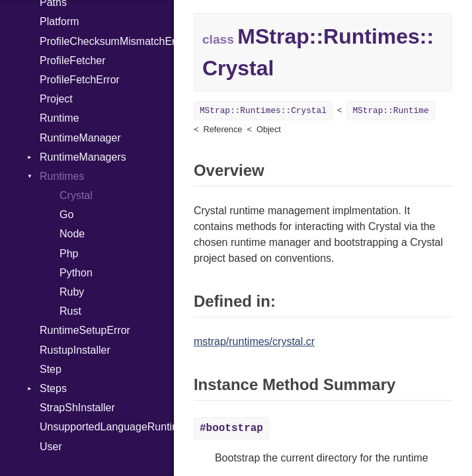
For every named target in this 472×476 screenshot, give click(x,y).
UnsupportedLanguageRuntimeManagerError (107, 427)
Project (56, 99)
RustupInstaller (75, 350)
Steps (53, 388)
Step (51, 369)
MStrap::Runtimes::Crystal (263, 111)
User (51, 447)
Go (66, 215)
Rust (70, 311)
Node (72, 234)
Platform (59, 21)
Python (76, 273)
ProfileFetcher (73, 60)
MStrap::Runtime (390, 111)
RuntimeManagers (83, 157)
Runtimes (62, 176)
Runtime (59, 118)
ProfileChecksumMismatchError (107, 41)
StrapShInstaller (77, 408)
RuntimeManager (80, 138)
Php (69, 254)
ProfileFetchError (80, 80)
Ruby (72, 292)
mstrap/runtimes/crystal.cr (254, 341)
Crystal (76, 195)
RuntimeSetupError (85, 330)
